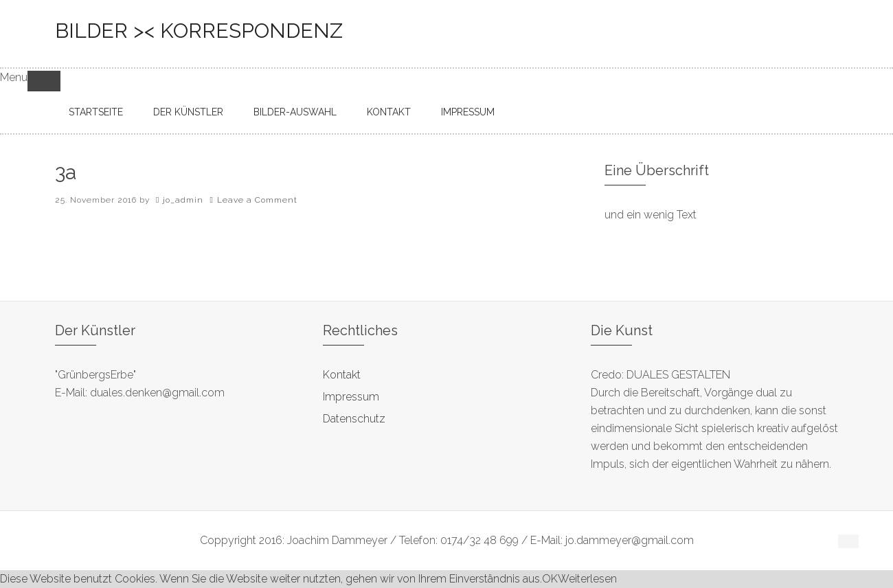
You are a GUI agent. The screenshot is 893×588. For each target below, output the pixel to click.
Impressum (351, 397)
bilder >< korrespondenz (199, 31)
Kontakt (342, 375)
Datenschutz (354, 419)
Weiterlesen (587, 579)
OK (550, 579)
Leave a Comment (257, 200)
